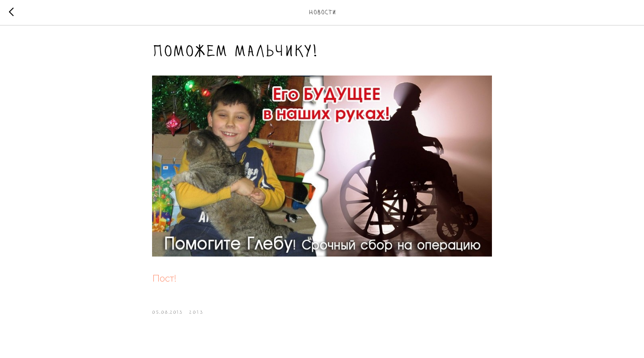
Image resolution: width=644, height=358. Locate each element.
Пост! (164, 278)
